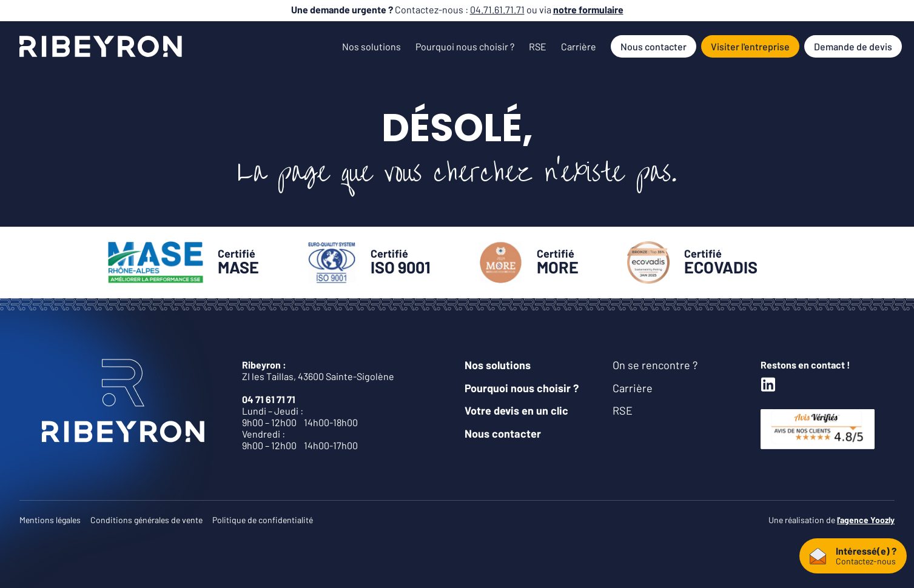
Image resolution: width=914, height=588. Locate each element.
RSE (538, 46)
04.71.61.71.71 (497, 9)
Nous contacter (654, 46)
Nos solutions (371, 46)
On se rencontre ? (655, 365)
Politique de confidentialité (263, 520)
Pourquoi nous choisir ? (465, 46)
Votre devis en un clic (516, 410)
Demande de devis (853, 46)
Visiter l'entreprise (750, 46)
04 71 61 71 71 (269, 399)
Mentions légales (50, 520)
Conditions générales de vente (146, 520)
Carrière (579, 46)
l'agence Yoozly (866, 520)
